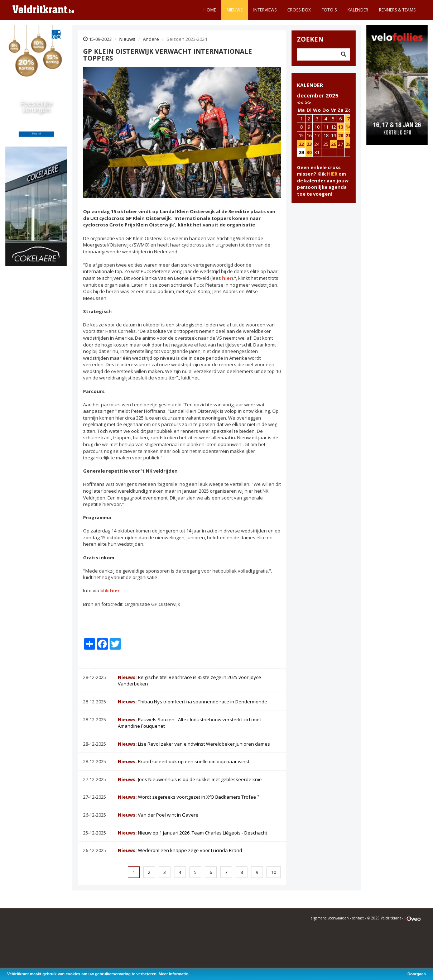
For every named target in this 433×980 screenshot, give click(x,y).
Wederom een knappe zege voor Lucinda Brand (180, 850)
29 (301, 152)
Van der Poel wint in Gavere (158, 815)
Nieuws (235, 10)
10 (274, 872)
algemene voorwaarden (330, 918)
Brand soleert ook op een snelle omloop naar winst (184, 761)
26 (333, 144)
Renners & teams (397, 10)
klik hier (110, 591)
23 (309, 144)
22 (301, 144)
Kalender (358, 10)
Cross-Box (299, 10)
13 (341, 127)
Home (210, 10)
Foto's (329, 10)
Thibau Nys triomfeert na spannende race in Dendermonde (193, 702)
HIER (332, 174)
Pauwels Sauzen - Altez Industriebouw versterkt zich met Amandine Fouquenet (189, 723)
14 (348, 127)
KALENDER (310, 85)
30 (309, 152)
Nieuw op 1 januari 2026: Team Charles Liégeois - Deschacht (193, 833)
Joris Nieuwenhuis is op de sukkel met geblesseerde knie (190, 779)
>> (308, 102)
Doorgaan (417, 974)
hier (227, 278)
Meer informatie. (174, 974)
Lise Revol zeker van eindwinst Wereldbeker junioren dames (194, 744)
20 (341, 135)
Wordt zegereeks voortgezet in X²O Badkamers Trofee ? (189, 797)
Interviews (265, 10)
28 (348, 144)
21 (348, 135)
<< (300, 102)
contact (358, 918)
